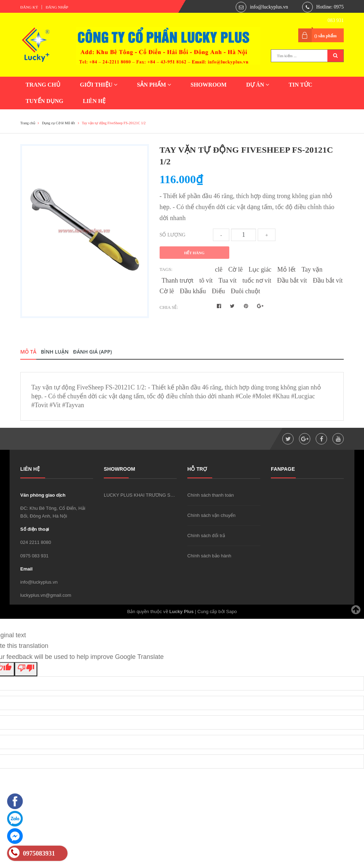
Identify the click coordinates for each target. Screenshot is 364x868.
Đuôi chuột (245, 291)
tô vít (206, 280)
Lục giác (260, 269)
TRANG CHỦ (43, 85)
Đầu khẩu (193, 291)
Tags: (166, 269)
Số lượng (173, 235)
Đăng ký (29, 7)
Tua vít (228, 280)
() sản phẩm (325, 36)
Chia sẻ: (169, 307)
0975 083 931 (34, 556)
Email (26, 569)
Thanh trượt (178, 280)
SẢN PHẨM (154, 85)
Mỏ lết (287, 269)
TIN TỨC (300, 85)
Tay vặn (312, 269)
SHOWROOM (208, 85)
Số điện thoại (35, 529)
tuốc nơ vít (257, 280)
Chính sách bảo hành (209, 556)
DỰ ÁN (258, 85)
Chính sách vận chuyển (211, 515)
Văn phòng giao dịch (43, 495)
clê (219, 269)
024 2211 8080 (36, 542)
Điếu (218, 291)
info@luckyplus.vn (269, 7)
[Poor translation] (26, 669)
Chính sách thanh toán (211, 495)
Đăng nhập (57, 7)
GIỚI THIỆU (99, 85)
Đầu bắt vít (292, 280)
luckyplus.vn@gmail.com (46, 595)
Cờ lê (235, 269)
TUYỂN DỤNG (44, 101)
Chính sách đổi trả (206, 536)
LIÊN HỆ (94, 101)
